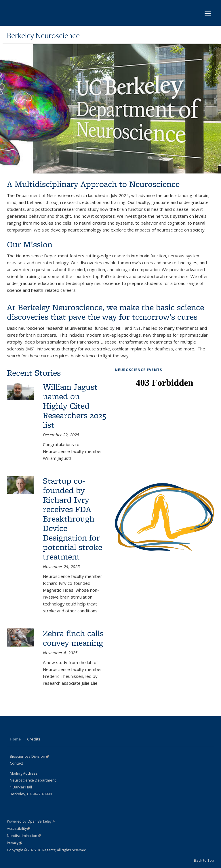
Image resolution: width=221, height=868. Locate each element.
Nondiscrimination (24, 836)
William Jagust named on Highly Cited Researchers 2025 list (75, 406)
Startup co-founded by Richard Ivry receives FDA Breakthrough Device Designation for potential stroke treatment (73, 519)
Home (15, 739)
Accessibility (19, 829)
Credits (34, 739)
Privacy (14, 843)
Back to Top (204, 860)
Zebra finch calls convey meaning (73, 638)
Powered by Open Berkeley (31, 821)
